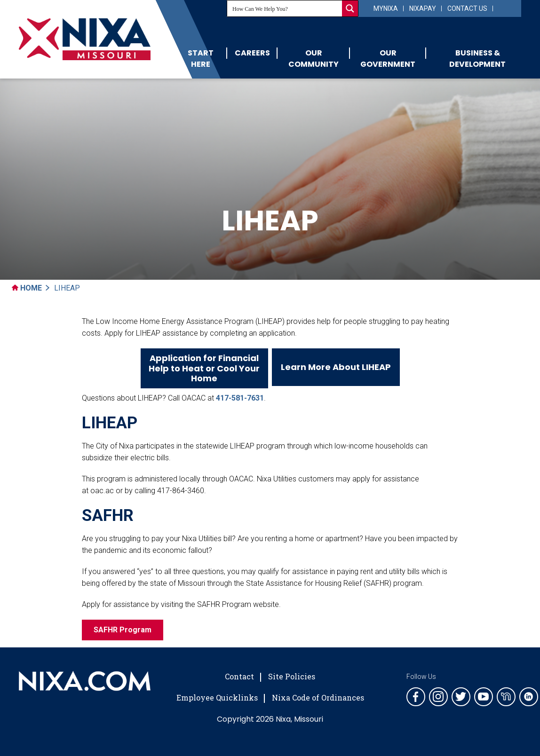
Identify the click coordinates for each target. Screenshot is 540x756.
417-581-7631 (240, 398)
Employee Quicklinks (217, 697)
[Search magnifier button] (350, 8)
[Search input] (285, 8)
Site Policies (292, 676)
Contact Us (467, 8)
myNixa (386, 8)
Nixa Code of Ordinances (318, 697)
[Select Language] (506, 8)
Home (27, 288)
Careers (252, 53)
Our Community (314, 59)
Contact (239, 676)
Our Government (388, 59)
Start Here (201, 59)
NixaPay (423, 8)
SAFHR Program (123, 630)
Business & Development (477, 59)
